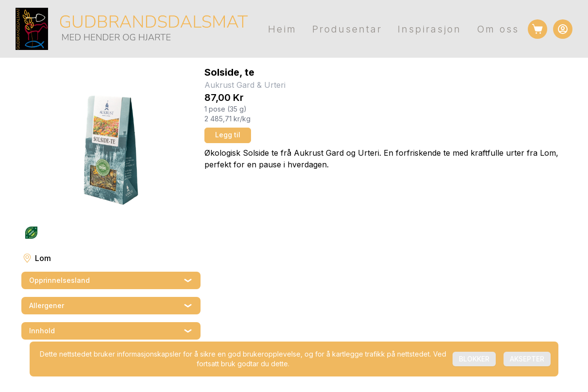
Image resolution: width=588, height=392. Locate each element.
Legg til (228, 135)
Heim (282, 29)
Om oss (498, 29)
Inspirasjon (429, 29)
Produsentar (347, 29)
